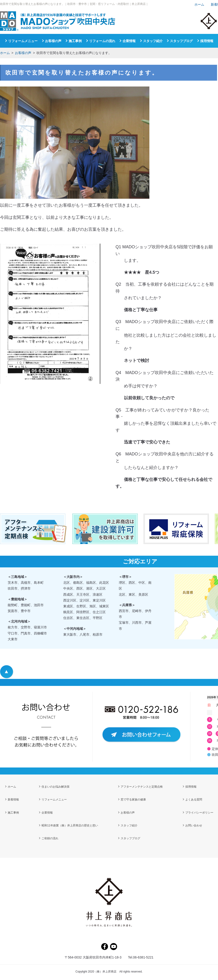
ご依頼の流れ (50, 839)
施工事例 (75, 41)
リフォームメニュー (23, 41)
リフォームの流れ (102, 41)
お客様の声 (23, 53)
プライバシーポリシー (199, 813)
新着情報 (13, 800)
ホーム (5, 53)
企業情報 (129, 41)
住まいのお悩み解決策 (56, 787)
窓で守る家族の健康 (133, 800)
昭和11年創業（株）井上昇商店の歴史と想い (70, 826)
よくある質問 (194, 800)
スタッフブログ (181, 41)
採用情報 (207, 41)
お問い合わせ (194, 826)
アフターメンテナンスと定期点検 (142, 787)
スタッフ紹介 (153, 41)
